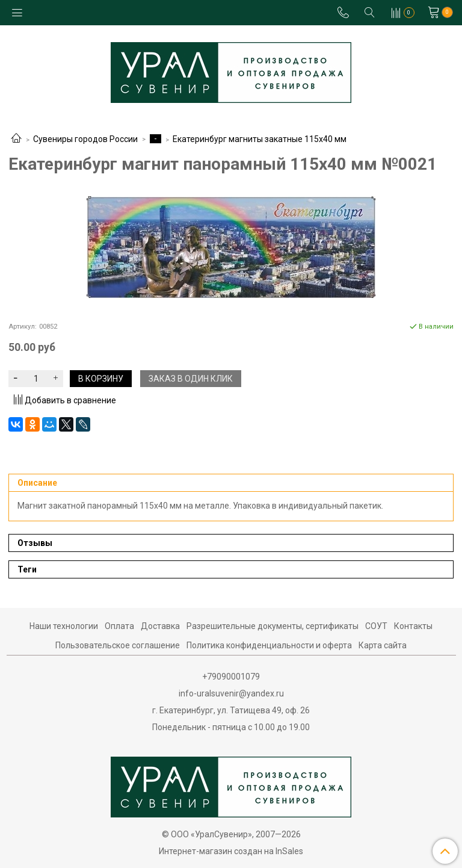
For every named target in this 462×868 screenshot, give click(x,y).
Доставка (160, 626)
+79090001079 (231, 677)
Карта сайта (383, 645)
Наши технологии (64, 626)
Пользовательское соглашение (118, 645)
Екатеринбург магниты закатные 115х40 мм (260, 139)
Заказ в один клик (191, 379)
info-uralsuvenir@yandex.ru (231, 693)
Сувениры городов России (85, 139)
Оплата (119, 626)
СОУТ (376, 626)
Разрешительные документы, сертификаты (273, 626)
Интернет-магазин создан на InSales (231, 851)
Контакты (413, 626)
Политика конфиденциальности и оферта (269, 645)
